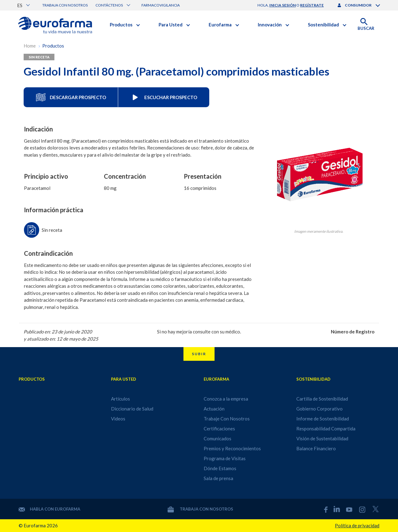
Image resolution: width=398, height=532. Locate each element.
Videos (118, 419)
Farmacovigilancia (161, 5)
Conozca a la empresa (226, 399)
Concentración (125, 176)
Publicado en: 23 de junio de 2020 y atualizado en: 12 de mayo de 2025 (61, 335)
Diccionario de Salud (132, 409)
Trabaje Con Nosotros (227, 419)
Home (30, 46)
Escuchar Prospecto (164, 97)
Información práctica (54, 210)
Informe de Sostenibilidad (323, 419)
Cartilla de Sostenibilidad (322, 399)
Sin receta (39, 57)
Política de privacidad (357, 525)
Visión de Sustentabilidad (322, 438)
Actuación (214, 409)
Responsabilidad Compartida (326, 429)
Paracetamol (37, 188)
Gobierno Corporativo (319, 409)
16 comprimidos (200, 188)
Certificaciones (219, 429)
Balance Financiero (316, 448)
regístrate (312, 5)
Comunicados (218, 438)
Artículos (120, 399)
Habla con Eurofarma (49, 509)
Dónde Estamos (220, 468)
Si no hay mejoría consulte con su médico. (199, 332)
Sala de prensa (218, 478)
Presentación (203, 176)
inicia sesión (282, 5)
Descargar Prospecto (71, 97)
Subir (199, 354)
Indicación (38, 129)
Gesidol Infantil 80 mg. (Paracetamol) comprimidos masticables (176, 71)
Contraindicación (48, 253)
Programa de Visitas (225, 458)
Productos (53, 46)
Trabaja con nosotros (65, 5)
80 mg (110, 188)
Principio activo (46, 176)
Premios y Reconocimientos (232, 448)
